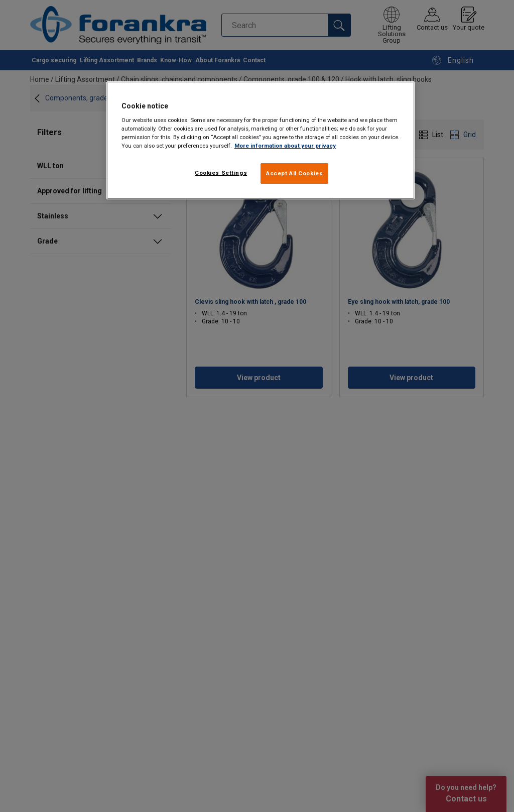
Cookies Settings (221, 173)
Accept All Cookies (294, 173)
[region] (261, 141)
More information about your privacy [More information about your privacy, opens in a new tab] (285, 146)
